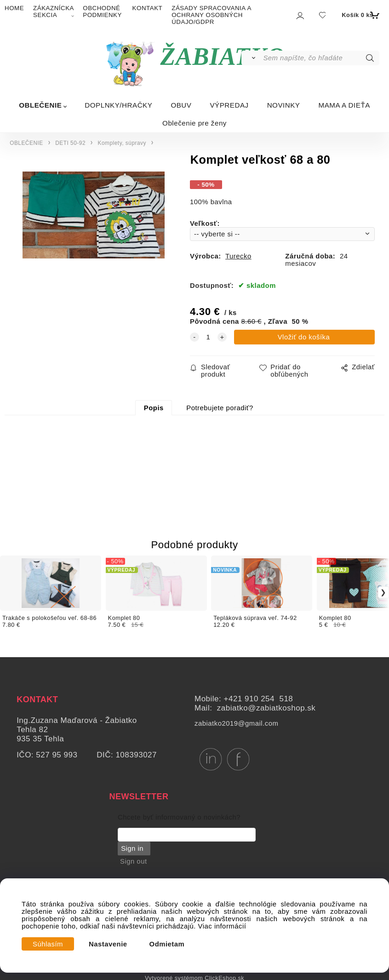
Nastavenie (108, 944)
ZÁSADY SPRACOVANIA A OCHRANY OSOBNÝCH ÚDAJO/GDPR (211, 15)
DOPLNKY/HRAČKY (118, 105)
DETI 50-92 (70, 143)
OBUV (181, 105)
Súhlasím (48, 944)
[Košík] (359, 15)
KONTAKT (148, 8)
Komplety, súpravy (122, 143)
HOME (14, 8)
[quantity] (208, 337)
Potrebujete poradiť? (220, 408)
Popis (154, 408)
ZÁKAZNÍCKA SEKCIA (53, 11)
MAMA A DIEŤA (344, 105)
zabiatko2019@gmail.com (236, 723)
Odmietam (167, 944)
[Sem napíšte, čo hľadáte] (320, 58)
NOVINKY (284, 105)
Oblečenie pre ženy (194, 123)
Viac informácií (222, 926)
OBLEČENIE (40, 105)
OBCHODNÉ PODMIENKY (102, 11)
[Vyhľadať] (252, 58)
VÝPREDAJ (229, 105)
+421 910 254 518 (259, 699)
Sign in (132, 848)
